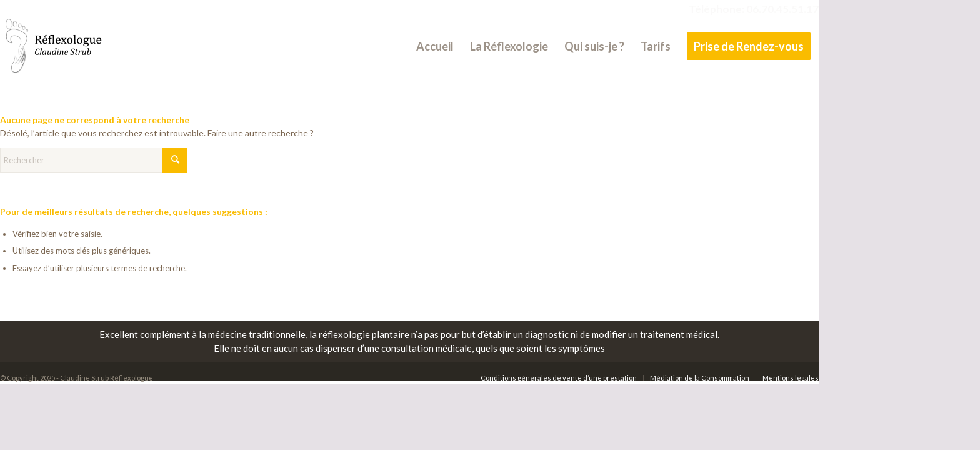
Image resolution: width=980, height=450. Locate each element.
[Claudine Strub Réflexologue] (52, 46)
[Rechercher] (94, 160)
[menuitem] (435, 46)
